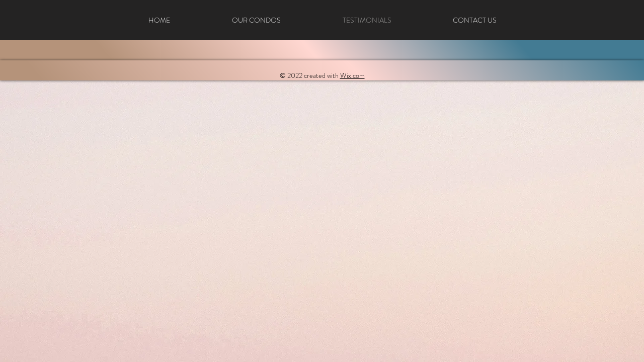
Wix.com (352, 75)
